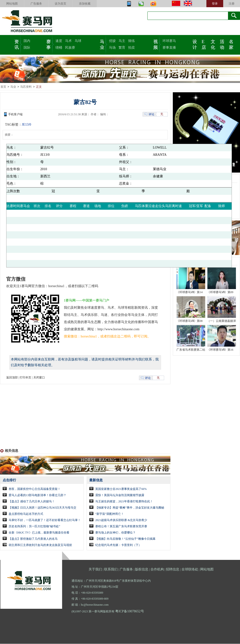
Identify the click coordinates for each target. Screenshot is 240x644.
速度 (59, 41)
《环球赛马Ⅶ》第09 (220, 292)
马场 (112, 48)
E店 (204, 44)
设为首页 (60, 4)
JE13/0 (27, 125)
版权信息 (142, 570)
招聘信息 (173, 570)
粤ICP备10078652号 (130, 612)
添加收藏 (85, 4)
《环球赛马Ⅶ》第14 (189, 292)
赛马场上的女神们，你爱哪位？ (115, 533)
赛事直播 (169, 48)
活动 (222, 44)
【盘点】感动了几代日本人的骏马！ (32, 502)
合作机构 (157, 570)
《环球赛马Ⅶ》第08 (189, 321)
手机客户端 (15, 115)
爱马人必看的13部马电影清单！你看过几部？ (37, 495)
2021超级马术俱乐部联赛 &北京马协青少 (121, 520)
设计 (195, 44)
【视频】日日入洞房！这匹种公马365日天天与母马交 (42, 508)
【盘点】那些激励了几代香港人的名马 (33, 539)
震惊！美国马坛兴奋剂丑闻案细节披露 (120, 495)
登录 (215, 4)
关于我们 (95, 570)
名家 (231, 44)
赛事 (48, 44)
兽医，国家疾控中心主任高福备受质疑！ (35, 489)
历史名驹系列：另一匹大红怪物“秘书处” (34, 527)
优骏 (112, 41)
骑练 (132, 41)
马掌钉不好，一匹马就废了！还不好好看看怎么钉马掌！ (45, 520)
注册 (232, 4)
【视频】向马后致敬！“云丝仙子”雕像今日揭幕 (125, 539)
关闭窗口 (39, 378)
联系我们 (111, 570)
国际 (27, 48)
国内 (27, 41)
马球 (78, 41)
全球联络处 (190, 570)
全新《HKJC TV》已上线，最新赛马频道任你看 (39, 533)
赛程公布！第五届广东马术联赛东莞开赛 (121, 527)
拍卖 (132, 48)
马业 (102, 44)
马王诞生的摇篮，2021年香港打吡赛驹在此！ (124, 502)
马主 (122, 41)
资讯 (17, 44)
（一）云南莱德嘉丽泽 (222, 321)
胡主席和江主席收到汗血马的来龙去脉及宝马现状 (40, 545)
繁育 (122, 48)
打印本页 (25, 378)
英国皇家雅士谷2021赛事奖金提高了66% (121, 489)
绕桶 (59, 48)
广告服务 (36, 4)
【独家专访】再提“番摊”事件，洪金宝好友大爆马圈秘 (130, 508)
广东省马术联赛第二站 (191, 350)
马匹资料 (26, 87)
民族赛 (70, 48)
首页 (3, 87)
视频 (156, 44)
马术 (68, 41)
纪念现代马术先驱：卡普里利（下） (118, 545)
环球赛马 (169, 41)
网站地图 (12, 4)
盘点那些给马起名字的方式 (26, 514)
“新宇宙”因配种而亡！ (110, 514)
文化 (213, 44)
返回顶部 (12, 378)
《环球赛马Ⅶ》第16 (220, 350)
